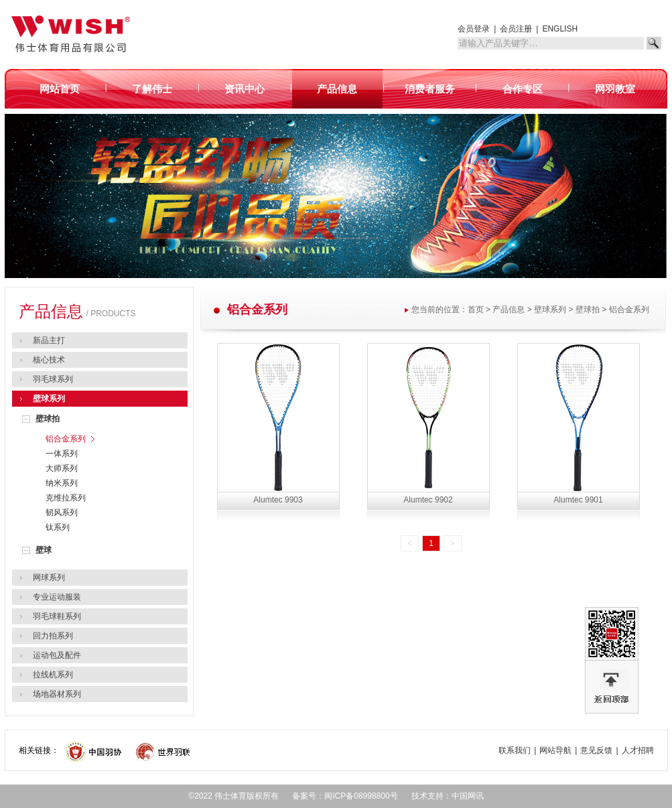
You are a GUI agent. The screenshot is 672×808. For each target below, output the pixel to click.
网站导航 (555, 750)
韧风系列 (62, 513)
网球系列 (49, 578)
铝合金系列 (66, 439)
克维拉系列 (66, 498)
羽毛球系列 (53, 379)
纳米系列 (62, 483)
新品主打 (49, 340)
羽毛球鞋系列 (57, 616)
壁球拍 (48, 419)
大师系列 (62, 468)
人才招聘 (638, 750)
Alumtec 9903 (278, 500)
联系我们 (515, 750)
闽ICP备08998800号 (361, 796)
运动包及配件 (57, 655)
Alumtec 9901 (578, 500)
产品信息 (509, 310)
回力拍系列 (53, 636)
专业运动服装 (57, 597)
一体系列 (62, 454)
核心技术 (49, 360)
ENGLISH (560, 29)
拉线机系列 (53, 675)
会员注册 (516, 29)
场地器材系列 (57, 694)
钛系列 (58, 527)
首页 (476, 310)
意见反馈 (596, 750)
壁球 (44, 550)
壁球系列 (49, 399)
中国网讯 (468, 796)
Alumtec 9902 (428, 500)
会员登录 (474, 29)
